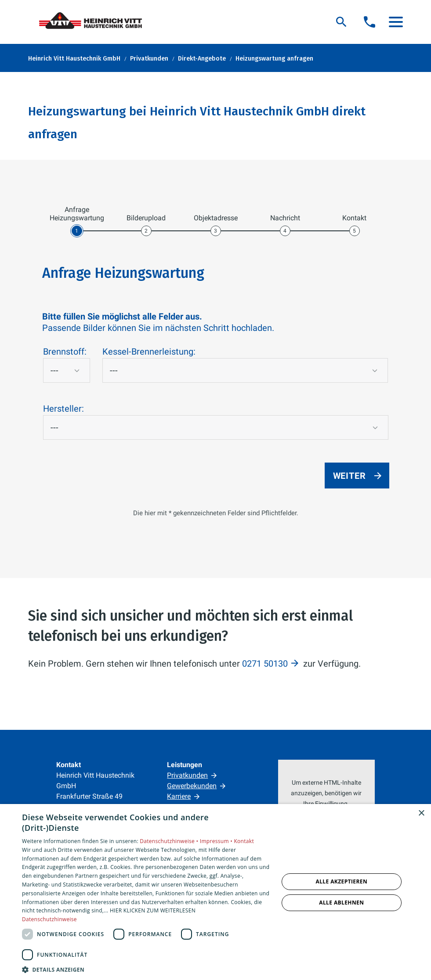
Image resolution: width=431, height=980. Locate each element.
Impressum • (217, 841)
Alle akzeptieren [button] (342, 881)
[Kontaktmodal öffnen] (369, 22)
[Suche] (341, 22)
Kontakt (244, 841)
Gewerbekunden (192, 786)
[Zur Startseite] (94, 22)
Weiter (350, 476)
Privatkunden (187, 775)
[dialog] (215, 892)
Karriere (179, 796)
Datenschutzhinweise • (170, 841)
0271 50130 (265, 664)
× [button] (421, 813)
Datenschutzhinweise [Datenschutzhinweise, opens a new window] (49, 919)
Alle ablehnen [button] (341, 903)
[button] (396, 22)
